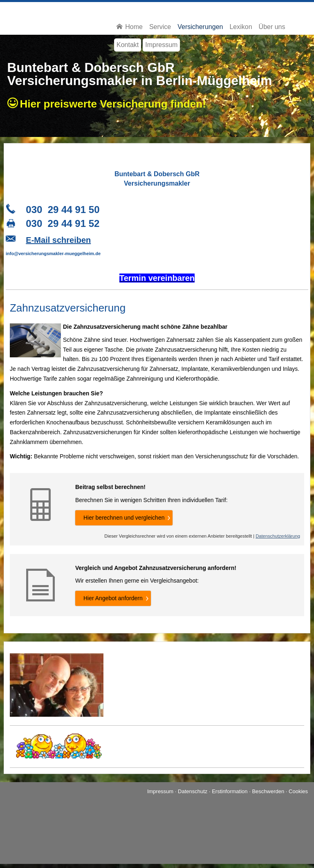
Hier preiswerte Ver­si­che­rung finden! (116, 104)
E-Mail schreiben (58, 240)
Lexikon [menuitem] (241, 27)
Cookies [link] (298, 791)
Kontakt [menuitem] (128, 45)
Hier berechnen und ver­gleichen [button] (124, 518)
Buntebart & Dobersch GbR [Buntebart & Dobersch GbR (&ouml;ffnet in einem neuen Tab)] (91, 67)
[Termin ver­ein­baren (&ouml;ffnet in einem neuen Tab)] (157, 279)
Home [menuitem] (130, 27)
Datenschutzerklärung (278, 536)
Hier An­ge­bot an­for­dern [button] (113, 598)
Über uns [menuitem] (272, 27)
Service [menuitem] (160, 27)
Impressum (160, 791)
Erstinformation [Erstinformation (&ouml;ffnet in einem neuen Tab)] (230, 791)
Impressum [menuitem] (161, 45)
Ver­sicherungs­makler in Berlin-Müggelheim (140, 81)
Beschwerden (268, 791)
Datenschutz (193, 791)
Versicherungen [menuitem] (200, 27)
